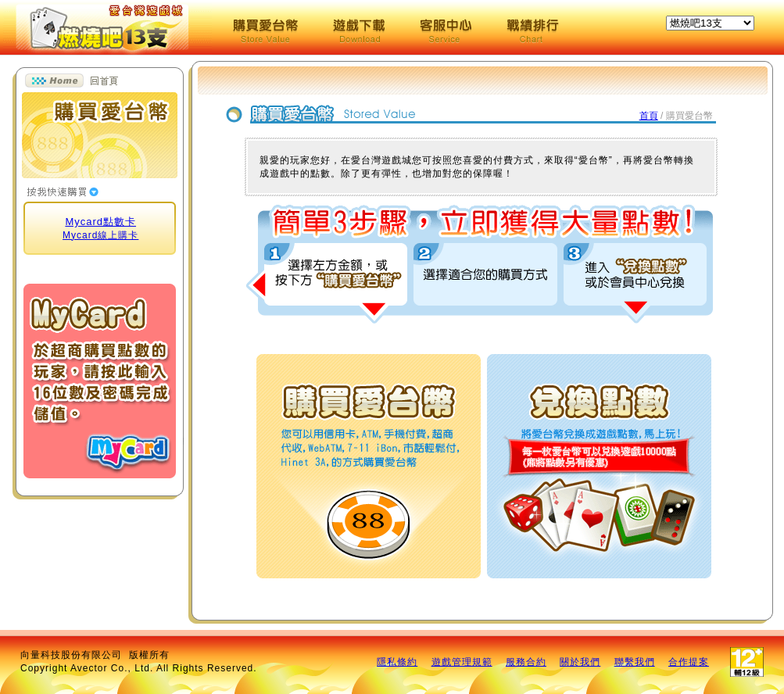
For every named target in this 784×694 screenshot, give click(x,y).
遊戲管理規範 (462, 662)
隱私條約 (397, 662)
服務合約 (526, 662)
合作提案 (689, 662)
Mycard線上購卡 (100, 235)
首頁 (649, 116)
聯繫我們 (635, 662)
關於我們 (580, 662)
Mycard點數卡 (100, 222)
